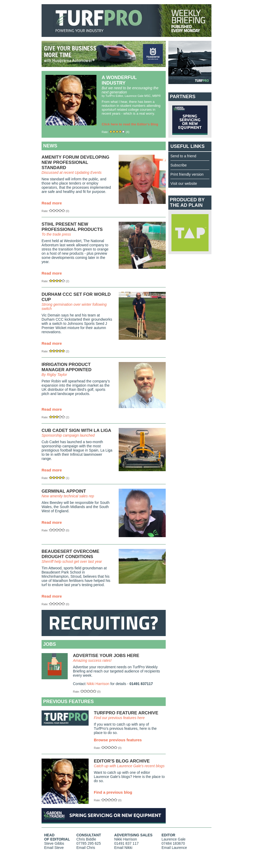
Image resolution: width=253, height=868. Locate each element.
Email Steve (54, 848)
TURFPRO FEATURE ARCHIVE (126, 713)
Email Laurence (174, 848)
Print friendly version (187, 174)
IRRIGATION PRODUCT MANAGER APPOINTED (67, 367)
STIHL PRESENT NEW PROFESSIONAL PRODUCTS (72, 227)
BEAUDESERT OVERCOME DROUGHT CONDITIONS (70, 554)
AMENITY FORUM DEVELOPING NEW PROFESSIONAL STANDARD (75, 162)
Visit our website (184, 183)
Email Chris (86, 848)
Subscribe (179, 165)
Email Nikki (123, 848)
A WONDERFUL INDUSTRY (119, 80)
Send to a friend (183, 156)
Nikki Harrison (98, 684)
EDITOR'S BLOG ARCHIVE (122, 761)
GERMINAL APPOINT (64, 491)
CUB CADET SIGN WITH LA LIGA (76, 430)
